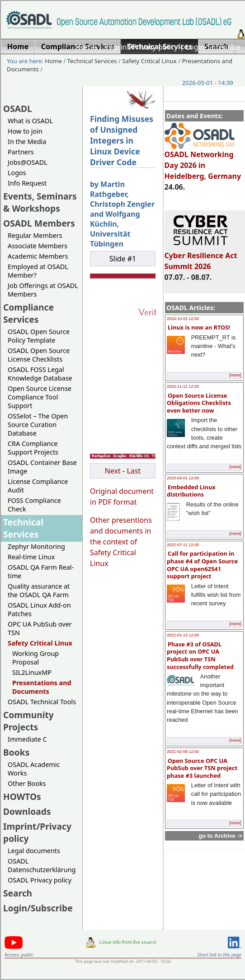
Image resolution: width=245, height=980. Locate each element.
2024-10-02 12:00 (183, 319)
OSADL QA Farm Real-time (41, 571)
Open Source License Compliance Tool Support (40, 397)
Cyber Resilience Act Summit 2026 (201, 257)
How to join (25, 131)
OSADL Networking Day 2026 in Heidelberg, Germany (203, 161)
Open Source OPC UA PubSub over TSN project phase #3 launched (202, 768)
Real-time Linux (31, 557)
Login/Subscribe (213, 47)
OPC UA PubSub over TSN (40, 628)
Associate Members (38, 246)
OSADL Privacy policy (40, 880)
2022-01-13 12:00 (183, 635)
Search (18, 893)
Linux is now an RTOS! (199, 327)
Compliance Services (28, 313)
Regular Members (35, 235)
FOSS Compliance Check (34, 505)
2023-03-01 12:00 (183, 478)
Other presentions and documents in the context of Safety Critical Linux (121, 542)
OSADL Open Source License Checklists (39, 355)
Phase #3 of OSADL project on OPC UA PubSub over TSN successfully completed (200, 655)
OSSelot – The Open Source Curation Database (38, 425)
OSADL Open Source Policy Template (39, 336)
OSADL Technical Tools (42, 702)
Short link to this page (219, 955)
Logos (17, 173)
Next (113, 471)
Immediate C (27, 739)
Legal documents (34, 851)
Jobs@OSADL (28, 162)
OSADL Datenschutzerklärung (42, 865)
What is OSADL (30, 121)
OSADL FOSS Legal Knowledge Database (40, 374)
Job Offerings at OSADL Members (43, 290)
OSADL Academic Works (34, 769)
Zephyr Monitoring (36, 546)
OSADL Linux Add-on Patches (39, 609)
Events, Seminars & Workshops (40, 202)
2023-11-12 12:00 (183, 386)
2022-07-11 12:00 (183, 545)
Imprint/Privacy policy (141, 47)
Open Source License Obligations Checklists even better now (199, 403)
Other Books (27, 783)
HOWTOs (22, 797)
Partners (21, 152)
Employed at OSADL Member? (38, 271)
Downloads (27, 811)
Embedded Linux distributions (191, 491)
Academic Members (38, 256)
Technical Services (92, 61)
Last (134, 471)
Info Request (27, 183)
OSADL (18, 109)
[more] (235, 375)
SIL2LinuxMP (32, 672)
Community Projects (28, 721)
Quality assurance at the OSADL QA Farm (39, 590)
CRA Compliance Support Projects (33, 448)
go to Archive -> (220, 836)
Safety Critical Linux (149, 61)
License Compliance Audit (38, 486)
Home (86, 47)
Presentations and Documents (42, 687)
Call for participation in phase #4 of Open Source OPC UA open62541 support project (202, 565)
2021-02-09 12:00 (183, 752)
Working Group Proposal (35, 658)
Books (16, 752)
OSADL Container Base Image (42, 467)
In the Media (27, 142)
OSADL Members (39, 223)
